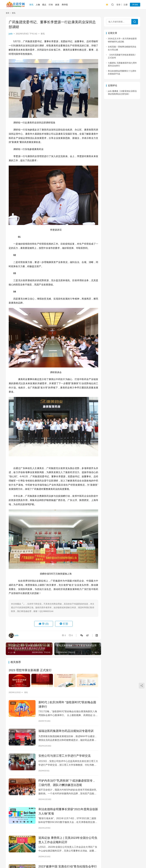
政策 (57, 5)
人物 (38, 5)
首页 (8, 13)
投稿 (135, 5)
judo (11, 34)
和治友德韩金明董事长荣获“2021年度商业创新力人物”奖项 (68, 811)
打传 (51, 5)
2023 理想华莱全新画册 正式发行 (30, 670)
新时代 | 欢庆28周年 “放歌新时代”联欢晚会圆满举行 (67, 704)
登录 (118, 5)
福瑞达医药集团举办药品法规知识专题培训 (66, 731)
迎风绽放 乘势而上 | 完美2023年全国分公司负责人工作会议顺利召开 (68, 840)
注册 (126, 5)
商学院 (65, 5)
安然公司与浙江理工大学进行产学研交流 (65, 756)
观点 (44, 5)
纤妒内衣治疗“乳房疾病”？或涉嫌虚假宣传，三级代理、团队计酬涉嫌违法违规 (67, 783)
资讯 (31, 5)
